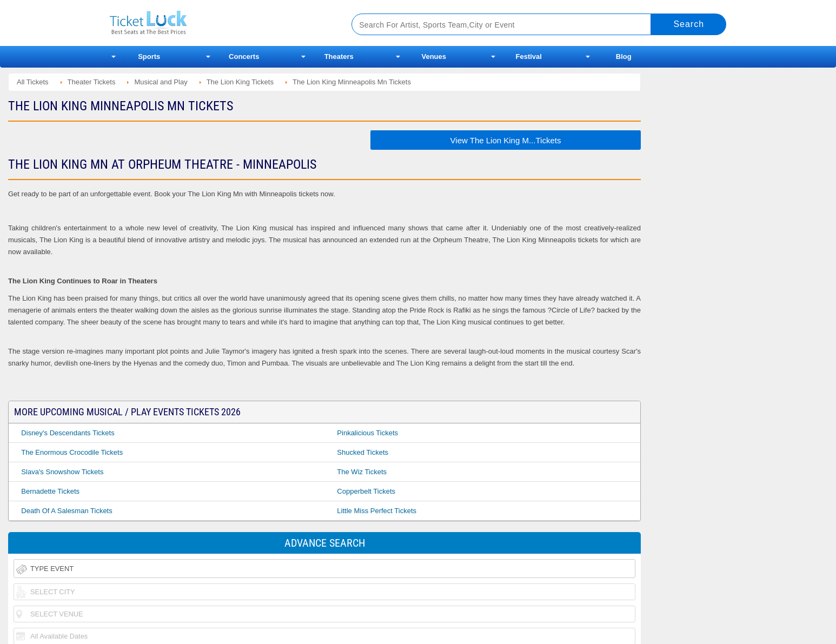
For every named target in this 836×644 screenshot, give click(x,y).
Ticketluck (218, 23)
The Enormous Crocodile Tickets (72, 452)
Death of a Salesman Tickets (67, 511)
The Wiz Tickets (362, 472)
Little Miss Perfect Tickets (377, 511)
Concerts (244, 57)
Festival (529, 57)
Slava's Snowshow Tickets (62, 472)
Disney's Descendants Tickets (68, 433)
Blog (624, 57)
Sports (149, 57)
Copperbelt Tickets (366, 491)
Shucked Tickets (363, 452)
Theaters (339, 57)
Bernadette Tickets (50, 491)
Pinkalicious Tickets (367, 433)
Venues (434, 57)
